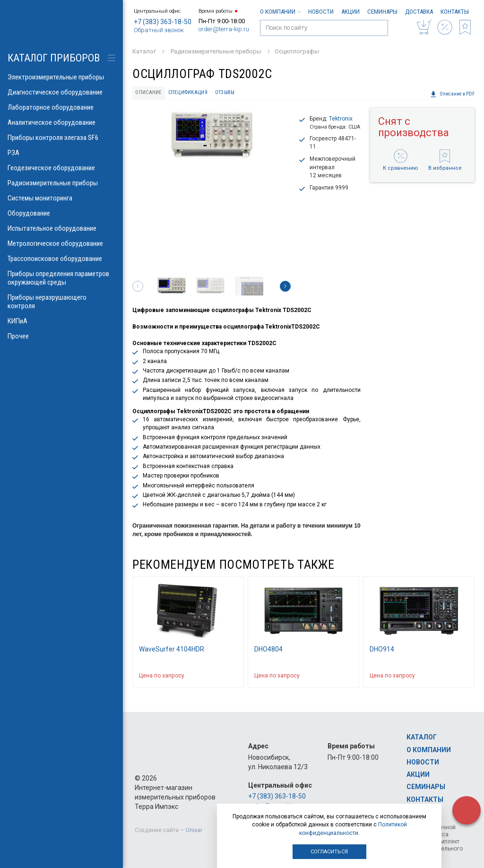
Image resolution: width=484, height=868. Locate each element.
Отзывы (225, 92)
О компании (280, 12)
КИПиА (61, 321)
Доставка (419, 12)
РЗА (61, 153)
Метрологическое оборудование (61, 243)
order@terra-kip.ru (224, 29)
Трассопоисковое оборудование (61, 259)
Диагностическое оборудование (61, 92)
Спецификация (188, 92)
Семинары (382, 12)
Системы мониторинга (61, 198)
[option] (212, 136)
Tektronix (341, 119)
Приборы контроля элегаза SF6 (61, 138)
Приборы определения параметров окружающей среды (61, 278)
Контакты (455, 12)
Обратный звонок (159, 30)
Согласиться (329, 852)
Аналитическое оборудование (61, 122)
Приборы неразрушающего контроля (61, 302)
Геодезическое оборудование (61, 168)
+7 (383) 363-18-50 (163, 22)
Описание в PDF (452, 94)
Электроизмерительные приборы (61, 77)
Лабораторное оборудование (61, 107)
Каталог (422, 737)
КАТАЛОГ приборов (54, 58)
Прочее (61, 336)
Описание (148, 92)
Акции (350, 12)
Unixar (194, 830)
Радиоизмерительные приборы (61, 183)
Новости (321, 12)
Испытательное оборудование (61, 228)
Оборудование (61, 213)
